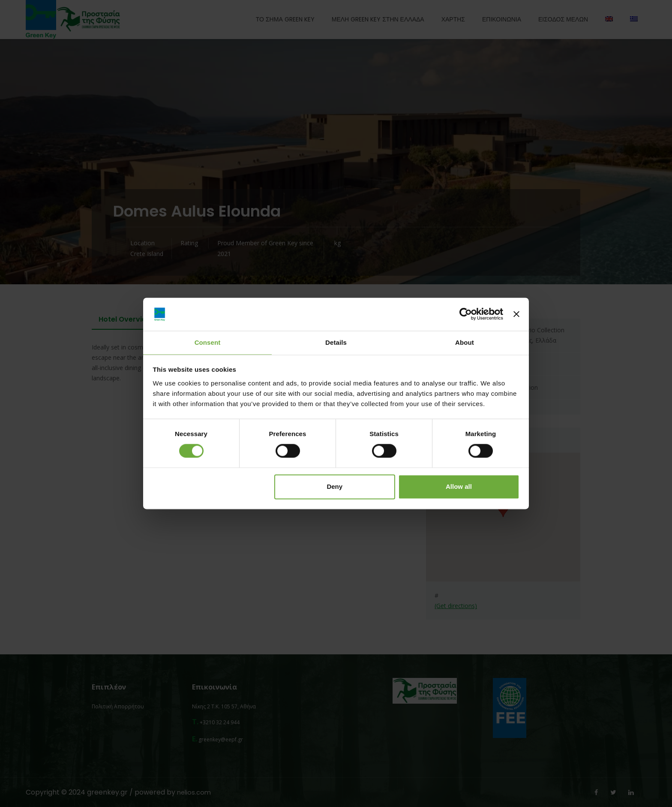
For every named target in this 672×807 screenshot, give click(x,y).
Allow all (459, 487)
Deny (334, 487)
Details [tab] (336, 342)
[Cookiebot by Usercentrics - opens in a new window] (466, 314)
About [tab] (465, 342)
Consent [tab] (208, 342)
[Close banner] (516, 314)
